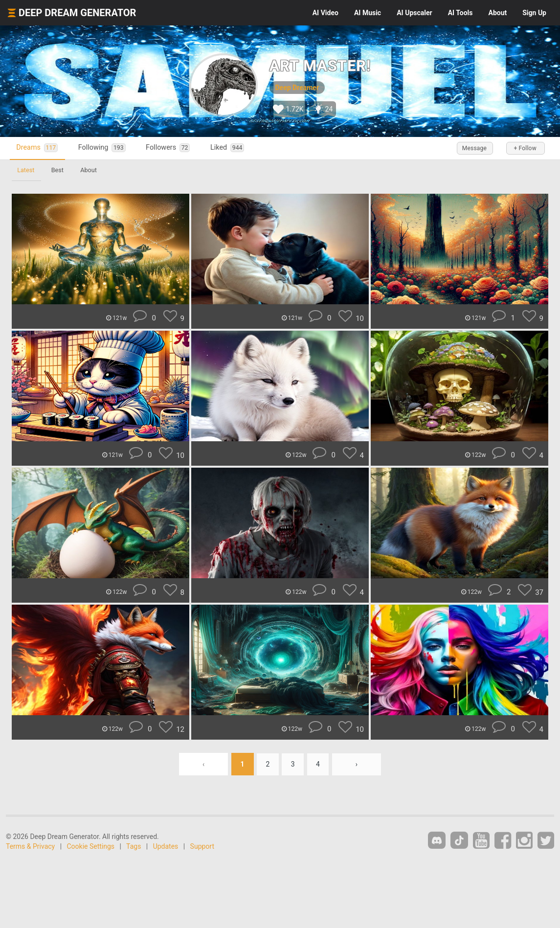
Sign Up (534, 13)
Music (368, 13)
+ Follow (525, 148)
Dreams (38, 148)
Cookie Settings (91, 846)
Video (325, 13)
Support (202, 846)
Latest (26, 170)
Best (58, 170)
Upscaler (414, 13)
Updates (166, 846)
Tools (460, 13)
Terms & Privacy (30, 846)
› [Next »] (358, 764)
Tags (134, 846)
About (497, 13)
